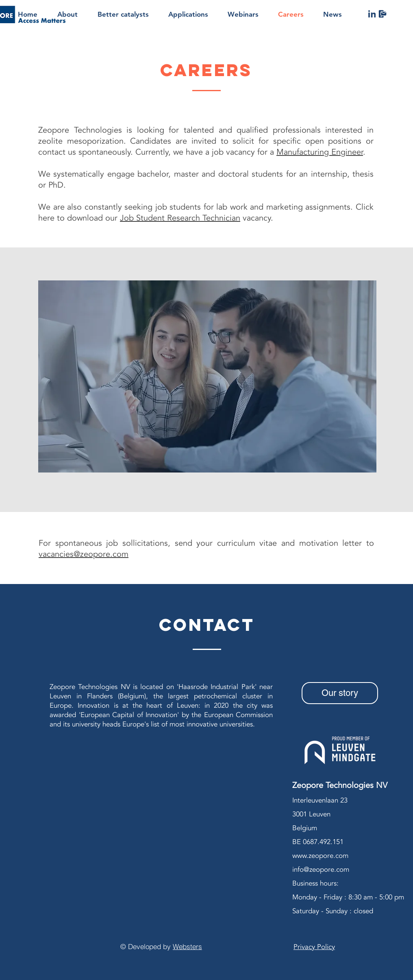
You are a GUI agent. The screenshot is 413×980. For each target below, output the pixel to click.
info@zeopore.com (321, 870)
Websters (187, 946)
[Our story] (340, 693)
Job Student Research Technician (180, 218)
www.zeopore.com (320, 856)
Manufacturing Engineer (320, 152)
